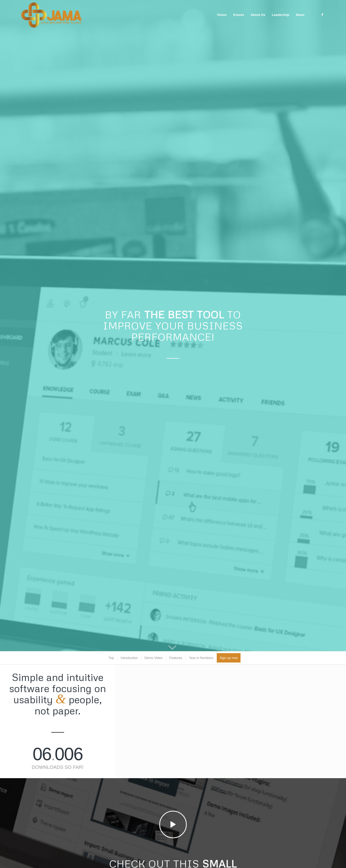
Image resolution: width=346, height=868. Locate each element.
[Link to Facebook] (322, 15)
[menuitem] (222, 15)
